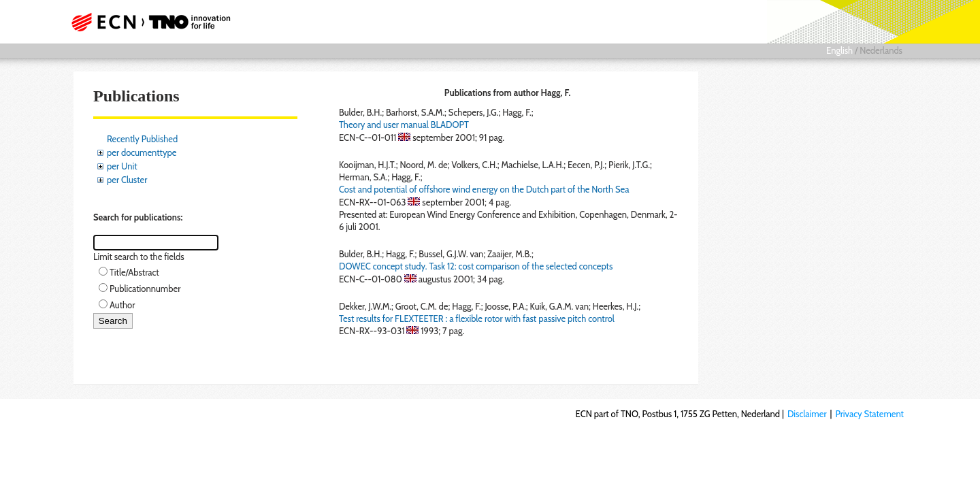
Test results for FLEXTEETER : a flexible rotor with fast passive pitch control (477, 318)
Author (122, 305)
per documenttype (142, 152)
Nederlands (881, 50)
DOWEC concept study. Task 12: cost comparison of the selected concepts (476, 266)
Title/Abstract (134, 272)
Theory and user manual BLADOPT (404, 125)
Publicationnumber (145, 289)
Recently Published (142, 139)
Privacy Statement (869, 414)
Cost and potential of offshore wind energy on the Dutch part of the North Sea (484, 189)
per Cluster (127, 180)
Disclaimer (807, 414)
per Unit (122, 166)
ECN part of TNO (146, 22)
